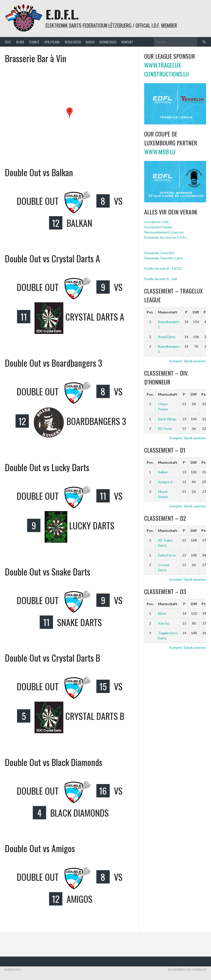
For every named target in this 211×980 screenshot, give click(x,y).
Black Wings (167, 419)
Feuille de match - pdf (161, 279)
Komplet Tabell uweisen (188, 361)
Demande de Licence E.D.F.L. (166, 237)
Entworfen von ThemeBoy (187, 970)
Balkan (163, 472)
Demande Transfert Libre (164, 258)
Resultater (73, 42)
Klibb (20, 42)
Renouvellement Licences (164, 232)
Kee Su (164, 623)
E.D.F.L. (62, 14)
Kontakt (127, 42)
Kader (90, 42)
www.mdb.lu (160, 152)
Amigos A (165, 482)
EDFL (8, 42)
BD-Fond (165, 429)
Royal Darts (167, 337)
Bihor (162, 613)
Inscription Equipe (158, 227)
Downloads (108, 42)
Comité (34, 42)
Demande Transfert (159, 253)
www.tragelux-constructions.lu (167, 69)
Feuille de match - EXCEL (163, 268)
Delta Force (167, 555)
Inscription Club (157, 222)
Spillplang (52, 42)
